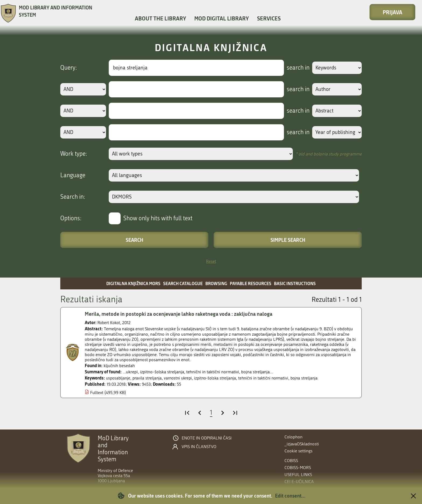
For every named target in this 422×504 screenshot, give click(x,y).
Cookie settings (298, 451)
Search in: (73, 197)
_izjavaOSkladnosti (302, 444)
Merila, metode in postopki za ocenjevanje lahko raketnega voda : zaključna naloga (183, 314)
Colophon (293, 437)
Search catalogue (183, 283)
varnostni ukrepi (181, 378)
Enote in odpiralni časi (207, 438)
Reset (211, 261)
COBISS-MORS (298, 468)
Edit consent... (290, 496)
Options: (71, 218)
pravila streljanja (149, 378)
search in (296, 68)
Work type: (74, 154)
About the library (161, 18)
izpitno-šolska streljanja (221, 378)
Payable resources (251, 283)
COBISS (291, 461)
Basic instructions (295, 283)
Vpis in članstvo (199, 447)
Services (269, 18)
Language (73, 175)
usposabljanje (119, 378)
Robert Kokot (110, 323)
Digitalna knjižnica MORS (133, 283)
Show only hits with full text (158, 218)
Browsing (216, 283)
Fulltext (97, 393)
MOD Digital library (222, 18)
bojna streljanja (314, 378)
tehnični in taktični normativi (271, 378)
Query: (69, 68)
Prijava (393, 12)
